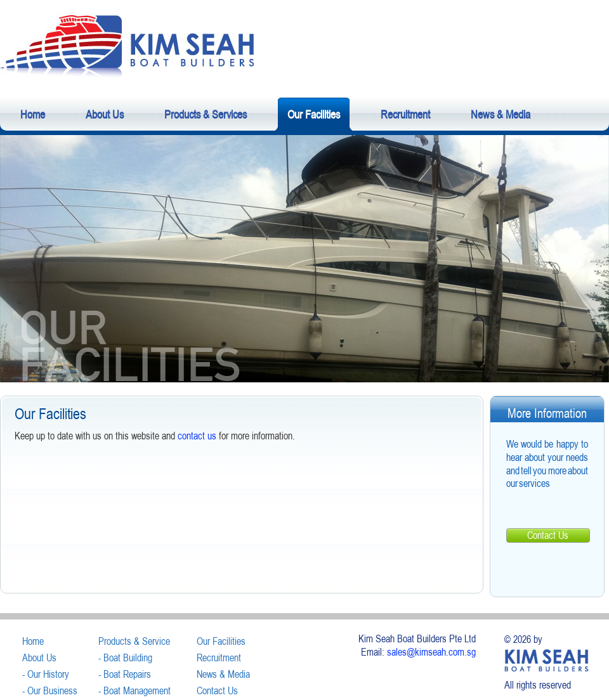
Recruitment (219, 658)
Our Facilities (221, 641)
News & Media (223, 674)
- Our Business (50, 690)
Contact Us (548, 535)
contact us (197, 436)
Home (33, 641)
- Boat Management (134, 690)
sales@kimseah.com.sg (431, 652)
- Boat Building (125, 658)
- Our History (46, 674)
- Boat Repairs (125, 674)
